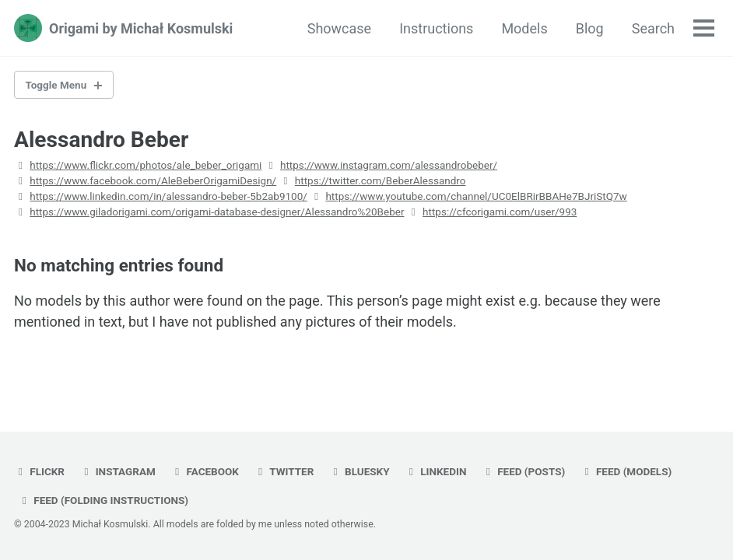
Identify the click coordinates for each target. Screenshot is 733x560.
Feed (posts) (523, 471)
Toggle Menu (56, 85)
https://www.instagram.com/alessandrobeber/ (389, 165)
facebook (205, 471)
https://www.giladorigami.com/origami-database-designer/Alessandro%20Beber (217, 212)
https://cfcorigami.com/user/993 (500, 212)
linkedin (435, 471)
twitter (284, 471)
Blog (590, 28)
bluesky (359, 471)
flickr (39, 471)
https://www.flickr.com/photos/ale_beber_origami (146, 165)
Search (653, 28)
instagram (117, 471)
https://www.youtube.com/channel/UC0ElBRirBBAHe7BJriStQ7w (476, 196)
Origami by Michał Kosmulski (141, 28)
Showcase (339, 28)
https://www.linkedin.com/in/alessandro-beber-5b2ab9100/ (168, 196)
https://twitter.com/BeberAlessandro (381, 180)
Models (524, 28)
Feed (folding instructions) (103, 500)
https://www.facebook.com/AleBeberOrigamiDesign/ (153, 180)
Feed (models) (626, 471)
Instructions (436, 28)
